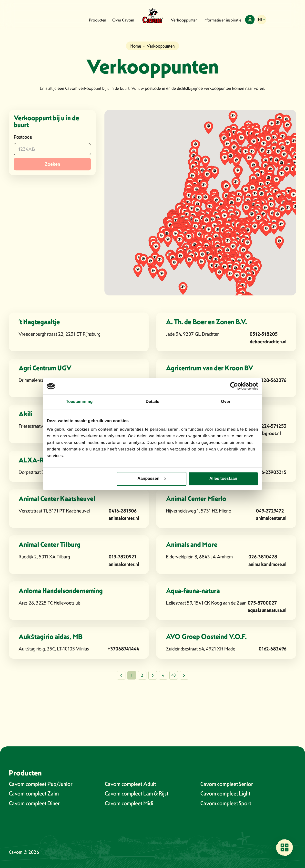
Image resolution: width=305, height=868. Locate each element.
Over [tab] (226, 402)
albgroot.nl (270, 433)
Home (136, 46)
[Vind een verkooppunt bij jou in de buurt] (285, 847)
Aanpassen (152, 479)
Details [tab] (152, 402)
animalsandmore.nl (267, 564)
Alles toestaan (223, 479)
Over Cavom (123, 20)
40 (173, 675)
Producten (97, 20)
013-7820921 (122, 557)
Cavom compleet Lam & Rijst (137, 793)
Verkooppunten (184, 20)
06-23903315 (272, 472)
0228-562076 (272, 380)
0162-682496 (273, 649)
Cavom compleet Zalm (34, 793)
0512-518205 (264, 334)
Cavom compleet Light (225, 793)
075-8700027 (262, 603)
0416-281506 (123, 511)
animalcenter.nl (124, 518)
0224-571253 (272, 426)
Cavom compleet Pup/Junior (41, 784)
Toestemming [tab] (79, 402)
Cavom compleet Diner (34, 803)
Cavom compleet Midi (129, 803)
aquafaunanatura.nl (267, 610)
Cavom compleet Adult (130, 784)
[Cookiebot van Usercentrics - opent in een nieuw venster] (237, 386)
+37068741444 (123, 649)
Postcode (23, 137)
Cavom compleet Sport (226, 803)
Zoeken (52, 164)
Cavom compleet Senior (227, 784)
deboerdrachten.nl (268, 341)
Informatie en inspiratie (222, 20)
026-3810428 (263, 557)
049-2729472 (270, 511)
